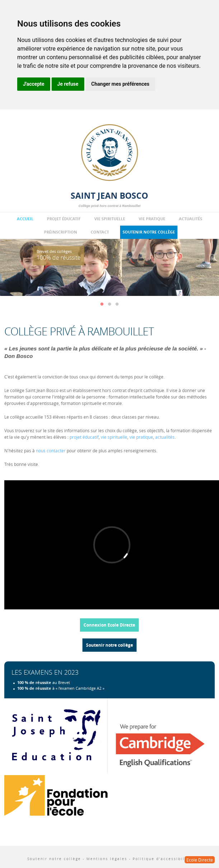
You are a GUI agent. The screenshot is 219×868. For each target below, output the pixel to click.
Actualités (191, 219)
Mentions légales (107, 859)
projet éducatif (84, 437)
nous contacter (51, 450)
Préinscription (61, 232)
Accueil (25, 219)
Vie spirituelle (110, 219)
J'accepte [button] (34, 84)
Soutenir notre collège (149, 232)
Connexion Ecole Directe (109, 625)
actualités (165, 437)
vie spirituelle (114, 437)
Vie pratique (152, 219)
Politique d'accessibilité (162, 859)
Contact (100, 232)
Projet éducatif (64, 219)
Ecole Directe (200, 860)
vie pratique (141, 437)
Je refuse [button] (68, 84)
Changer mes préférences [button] (120, 84)
